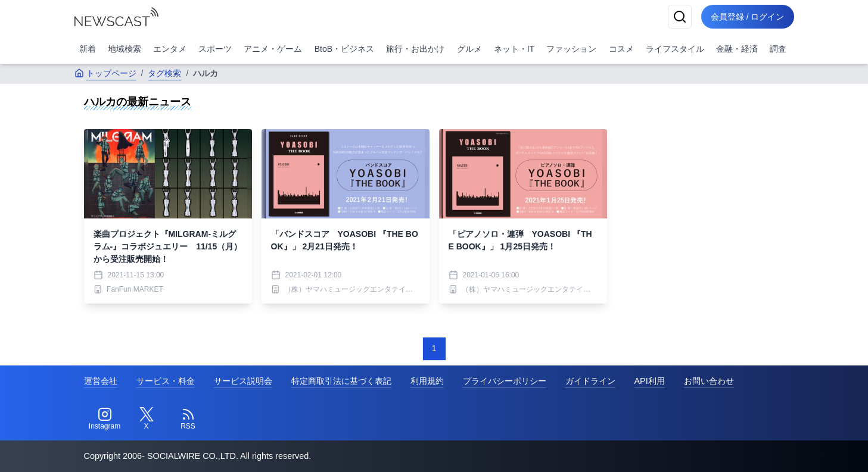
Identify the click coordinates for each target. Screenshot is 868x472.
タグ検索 (164, 73)
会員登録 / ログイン (748, 17)
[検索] (680, 17)
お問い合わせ (709, 381)
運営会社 (101, 381)
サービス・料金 (166, 381)
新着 (88, 49)
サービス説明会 (243, 381)
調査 (778, 49)
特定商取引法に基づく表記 (341, 381)
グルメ (469, 49)
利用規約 (427, 381)
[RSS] (188, 419)
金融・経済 (737, 49)
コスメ (621, 49)
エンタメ (170, 49)
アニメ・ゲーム (273, 49)
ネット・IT (514, 49)
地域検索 (125, 49)
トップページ (105, 73)
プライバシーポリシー (505, 381)
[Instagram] (105, 419)
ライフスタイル (675, 49)
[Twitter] (147, 419)
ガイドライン (590, 381)
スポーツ (215, 49)
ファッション (571, 49)
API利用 (650, 381)
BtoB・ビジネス (344, 49)
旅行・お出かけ (415, 49)
